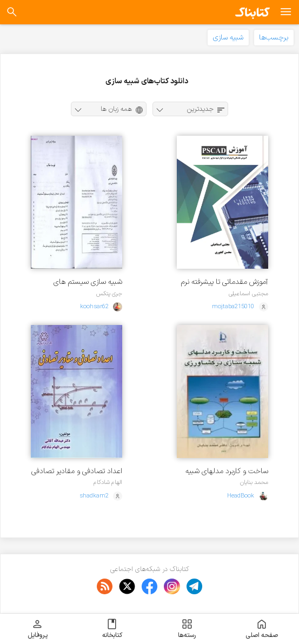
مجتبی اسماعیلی (248, 294)
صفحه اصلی (262, 629)
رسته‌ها (187, 629)
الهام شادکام (108, 482)
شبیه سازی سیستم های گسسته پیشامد (88, 282)
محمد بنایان (254, 482)
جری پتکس (109, 294)
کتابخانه (112, 629)
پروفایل (38, 629)
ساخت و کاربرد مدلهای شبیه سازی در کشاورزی (227, 471)
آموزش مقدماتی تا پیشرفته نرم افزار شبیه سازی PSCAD (225, 282)
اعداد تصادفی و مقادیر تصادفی (77, 471)
